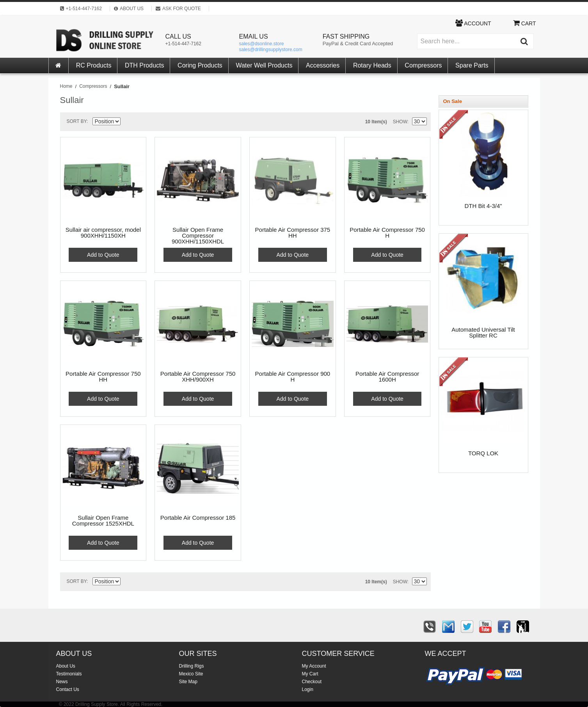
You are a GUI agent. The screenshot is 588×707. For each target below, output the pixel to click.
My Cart (310, 674)
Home (66, 86)
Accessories (323, 65)
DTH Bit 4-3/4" (483, 206)
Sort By (77, 121)
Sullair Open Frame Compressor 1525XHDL (103, 521)
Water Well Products (264, 65)
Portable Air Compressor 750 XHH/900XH (198, 377)
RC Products (94, 65)
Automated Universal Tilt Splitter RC (483, 333)
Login (308, 689)
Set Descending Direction (128, 123)
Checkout (312, 682)
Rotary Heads (372, 65)
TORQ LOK (483, 453)
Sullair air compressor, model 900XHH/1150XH (103, 233)
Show (400, 122)
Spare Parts (472, 65)
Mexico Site (191, 674)
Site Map (188, 682)
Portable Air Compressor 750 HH (103, 377)
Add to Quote (103, 255)
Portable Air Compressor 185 (198, 518)
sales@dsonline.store (262, 44)
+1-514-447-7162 (183, 44)
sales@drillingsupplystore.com (271, 50)
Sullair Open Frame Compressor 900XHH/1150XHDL (198, 236)
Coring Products (200, 65)
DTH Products (144, 65)
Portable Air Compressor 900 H (293, 377)
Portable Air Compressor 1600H (387, 377)
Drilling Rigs (192, 666)
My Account (314, 666)
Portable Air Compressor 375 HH (293, 233)
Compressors (423, 65)
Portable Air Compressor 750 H (387, 233)
